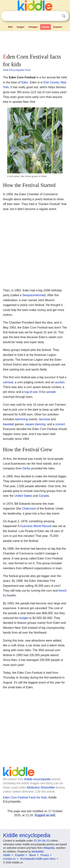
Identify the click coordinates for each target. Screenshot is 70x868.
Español (58, 27)
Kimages (33, 27)
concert (60, 424)
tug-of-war (31, 392)
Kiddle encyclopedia (37, 779)
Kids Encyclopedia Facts (17, 70)
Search (64, 16)
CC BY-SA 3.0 (42, 841)
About (33, 855)
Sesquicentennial (34, 295)
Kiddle (7, 855)
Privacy (45, 855)
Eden (25, 82)
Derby (26, 468)
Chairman (28, 509)
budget (24, 618)
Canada (44, 496)
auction (60, 382)
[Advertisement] (35, 41)
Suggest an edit (45, 815)
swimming (21, 419)
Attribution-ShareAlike (41, 787)
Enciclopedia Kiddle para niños (38, 859)
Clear (56, 16)
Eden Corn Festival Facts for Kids (25, 797)
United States (23, 496)
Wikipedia (49, 848)
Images (21, 27)
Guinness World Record (36, 526)
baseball (8, 424)
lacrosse (45, 419)
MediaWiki (38, 852)
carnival (8, 382)
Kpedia (45, 27)
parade (51, 392)
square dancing (35, 424)
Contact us (9, 859)
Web (10, 27)
